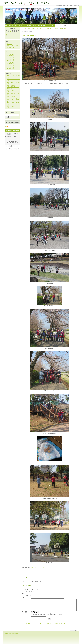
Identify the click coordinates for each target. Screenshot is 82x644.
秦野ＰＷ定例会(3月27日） (31, 35)
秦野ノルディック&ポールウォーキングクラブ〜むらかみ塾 (27, 3)
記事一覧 (49, 29)
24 (10, 36)
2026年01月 (10, 57)
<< (26, 29)
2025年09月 (10, 64)
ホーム (57, 25)
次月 (17, 29)
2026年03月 (10, 54)
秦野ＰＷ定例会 (35, 568)
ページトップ (74, 630)
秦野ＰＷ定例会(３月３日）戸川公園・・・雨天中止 (13, 87)
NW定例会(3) (11, 47)
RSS (6, 127)
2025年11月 (10, 61)
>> (74, 29)
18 (13, 34)
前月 (8, 29)
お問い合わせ (59, 6)
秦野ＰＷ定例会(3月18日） (62, 29)
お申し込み (66, 6)
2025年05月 (10, 69)
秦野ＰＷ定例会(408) (13, 46)
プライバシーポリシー (74, 6)
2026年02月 (10, 56)
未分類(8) (10, 44)
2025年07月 (10, 65)
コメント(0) (41, 568)
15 (6, 34)
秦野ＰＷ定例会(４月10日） (36, 29)
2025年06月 (10, 67)
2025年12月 (10, 59)
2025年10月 (10, 62)
